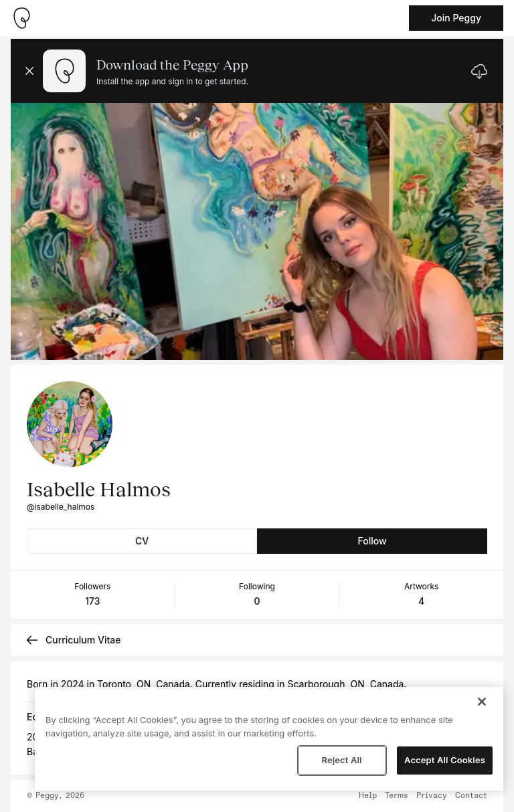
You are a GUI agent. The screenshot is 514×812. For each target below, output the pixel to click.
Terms (397, 796)
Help (368, 796)
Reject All (341, 760)
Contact (471, 796)
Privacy (432, 796)
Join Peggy (456, 18)
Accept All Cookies (445, 760)
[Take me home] (21, 18)
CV (142, 541)
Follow (372, 541)
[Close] (482, 702)
